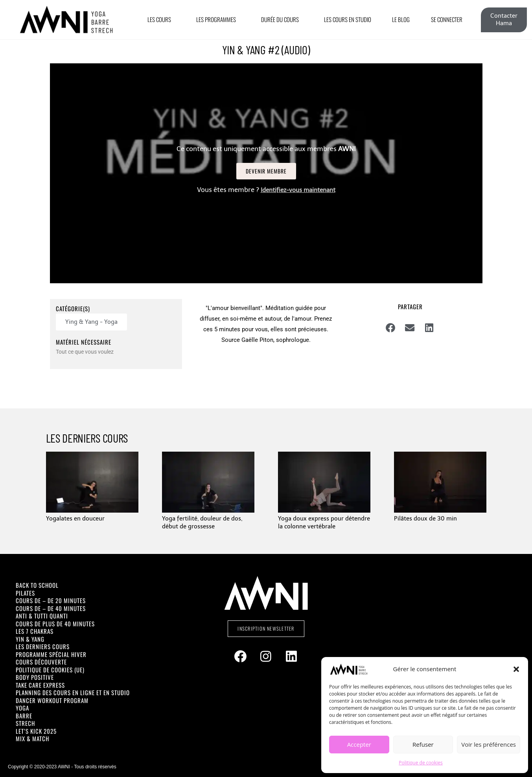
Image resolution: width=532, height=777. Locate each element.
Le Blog (401, 19)
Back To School (37, 585)
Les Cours (161, 19)
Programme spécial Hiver (51, 654)
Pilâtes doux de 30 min (425, 519)
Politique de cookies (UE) (50, 670)
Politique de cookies (421, 763)
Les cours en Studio (348, 19)
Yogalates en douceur (75, 519)
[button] (516, 669)
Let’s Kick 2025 (36, 731)
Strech (25, 723)
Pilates (25, 593)
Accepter (359, 744)
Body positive (35, 677)
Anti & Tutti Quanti (42, 616)
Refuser (423, 744)
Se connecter (447, 19)
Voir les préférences (489, 744)
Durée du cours (282, 19)
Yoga (22, 708)
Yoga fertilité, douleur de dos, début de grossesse (202, 522)
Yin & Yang (30, 639)
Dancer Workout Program (52, 700)
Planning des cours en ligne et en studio (73, 692)
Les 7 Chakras (35, 631)
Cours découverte (41, 662)
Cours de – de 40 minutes (51, 608)
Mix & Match (32, 738)
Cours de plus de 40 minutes (55, 624)
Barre (24, 716)
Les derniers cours (43, 646)
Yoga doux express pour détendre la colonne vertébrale (324, 522)
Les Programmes (218, 19)
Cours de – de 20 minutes (51, 600)
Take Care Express (40, 685)
